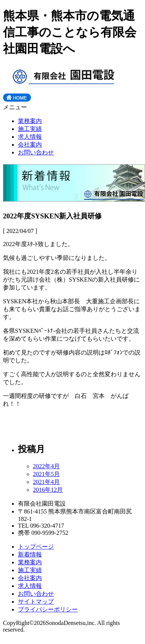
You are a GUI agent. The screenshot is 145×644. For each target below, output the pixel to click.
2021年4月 (46, 482)
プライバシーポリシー (48, 609)
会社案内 (30, 145)
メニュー (15, 107)
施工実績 (30, 129)
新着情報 (30, 554)
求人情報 (30, 137)
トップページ (36, 547)
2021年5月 (46, 474)
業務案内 (30, 121)
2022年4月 (46, 466)
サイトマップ (36, 602)
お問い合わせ (36, 152)
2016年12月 (48, 490)
